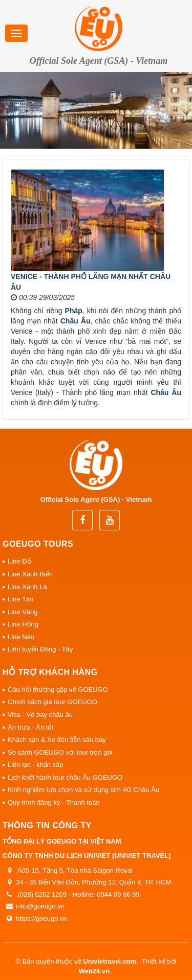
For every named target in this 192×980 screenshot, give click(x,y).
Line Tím (20, 599)
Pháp (74, 311)
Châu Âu (76, 321)
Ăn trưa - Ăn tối (30, 727)
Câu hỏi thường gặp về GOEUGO (58, 690)
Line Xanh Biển (30, 574)
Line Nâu (21, 637)
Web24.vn (94, 971)
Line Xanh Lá (27, 587)
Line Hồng (23, 624)
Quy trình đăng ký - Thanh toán (54, 802)
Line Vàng (23, 612)
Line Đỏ (19, 561)
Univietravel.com (110, 961)
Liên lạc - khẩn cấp (35, 765)
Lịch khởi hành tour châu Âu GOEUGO (65, 777)
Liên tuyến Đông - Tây (40, 649)
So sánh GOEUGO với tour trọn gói (60, 752)
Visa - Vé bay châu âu (40, 715)
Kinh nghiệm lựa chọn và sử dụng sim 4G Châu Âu (83, 790)
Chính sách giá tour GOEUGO (52, 702)
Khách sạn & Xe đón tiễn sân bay (57, 740)
